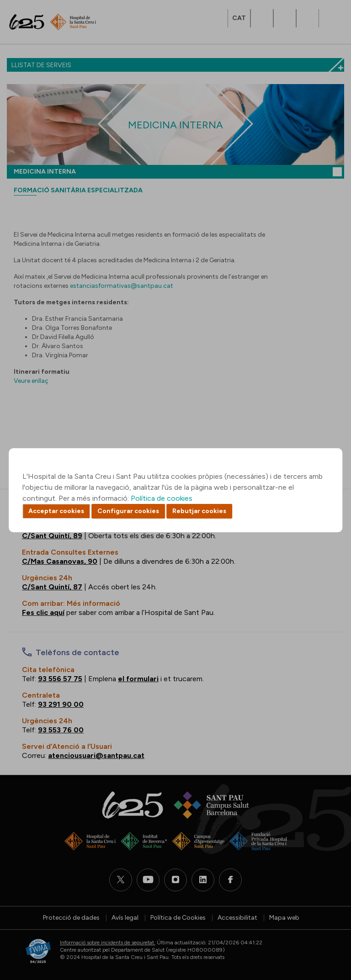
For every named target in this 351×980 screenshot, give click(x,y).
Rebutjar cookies (199, 511)
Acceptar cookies (56, 511)
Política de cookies (162, 498)
